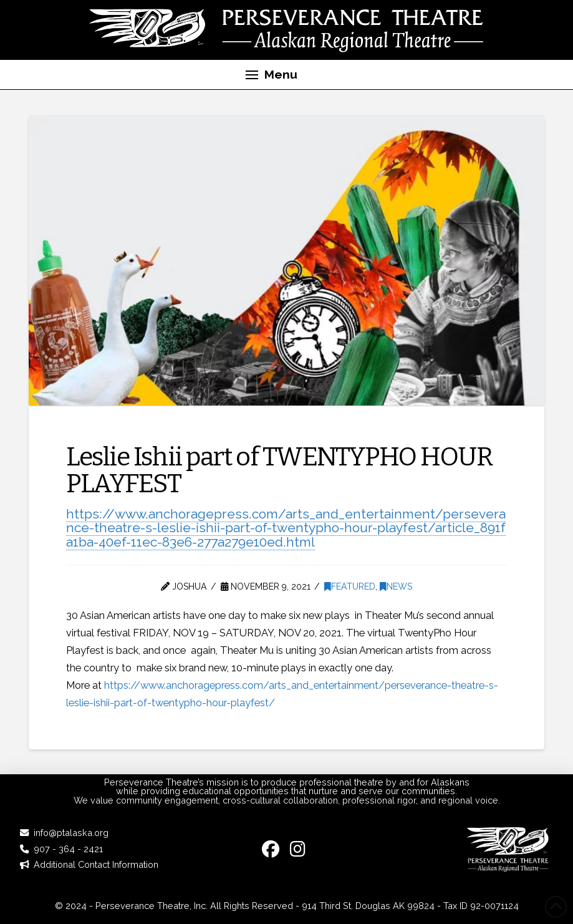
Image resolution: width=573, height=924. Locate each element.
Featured (350, 586)
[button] (272, 75)
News (396, 586)
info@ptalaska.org (71, 833)
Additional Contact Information (96, 864)
